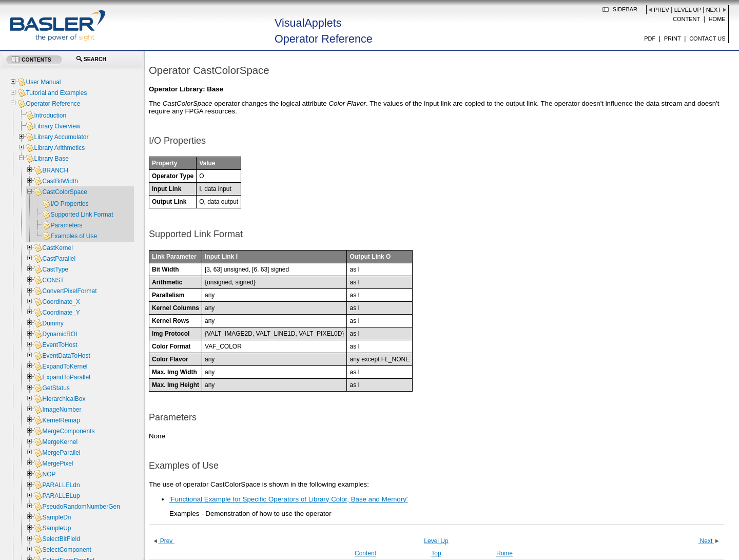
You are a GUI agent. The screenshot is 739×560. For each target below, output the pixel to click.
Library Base (51, 159)
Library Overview (57, 126)
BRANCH (55, 170)
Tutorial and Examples (56, 93)
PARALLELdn (61, 485)
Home (717, 19)
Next (714, 10)
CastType (55, 269)
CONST (53, 280)
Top (436, 553)
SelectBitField (61, 539)
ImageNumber (62, 410)
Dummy (53, 323)
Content (686, 19)
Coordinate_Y (61, 313)
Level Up (688, 10)
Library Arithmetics (59, 148)
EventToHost (60, 345)
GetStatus (56, 388)
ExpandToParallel (66, 377)
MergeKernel (60, 442)
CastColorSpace (64, 192)
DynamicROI (60, 334)
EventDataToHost (66, 356)
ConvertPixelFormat (69, 291)
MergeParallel (61, 453)
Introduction (50, 115)
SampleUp (56, 528)
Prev (662, 10)
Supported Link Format (82, 215)
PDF (650, 38)
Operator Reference (53, 104)
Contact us (707, 38)
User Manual (43, 82)
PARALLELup (61, 496)
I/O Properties (69, 204)
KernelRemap (61, 420)
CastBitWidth (60, 181)
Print (673, 38)
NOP (49, 474)
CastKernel (57, 248)
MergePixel (57, 464)
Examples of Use (74, 236)
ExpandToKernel (65, 366)
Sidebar (625, 9)
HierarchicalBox (64, 399)
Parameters (66, 225)
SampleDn (56, 517)
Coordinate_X (61, 302)
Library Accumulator (61, 137)
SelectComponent (66, 550)
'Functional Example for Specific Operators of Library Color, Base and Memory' (288, 499)
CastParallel (59, 259)
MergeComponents (68, 431)
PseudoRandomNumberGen (81, 507)
